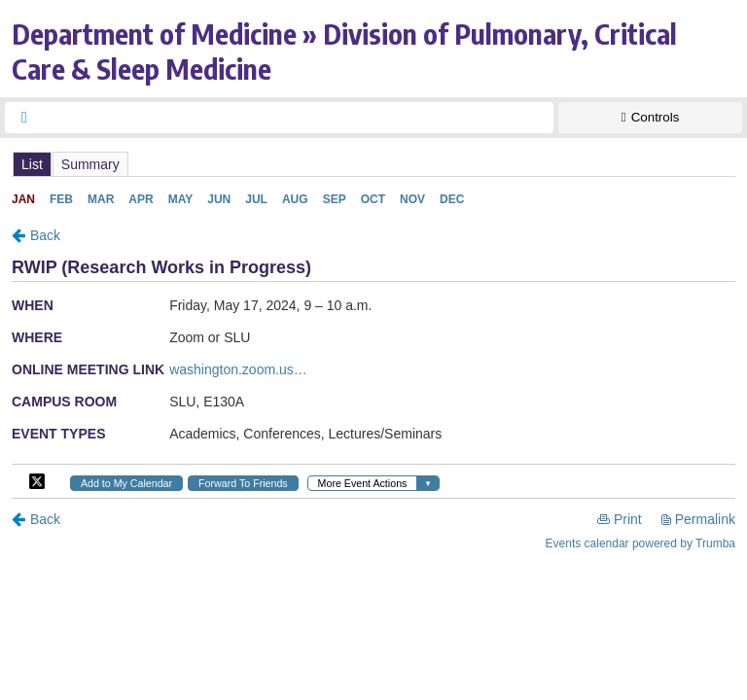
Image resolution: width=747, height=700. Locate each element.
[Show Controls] (650, 118)
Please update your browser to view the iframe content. (373, 164)
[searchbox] (297, 118)
